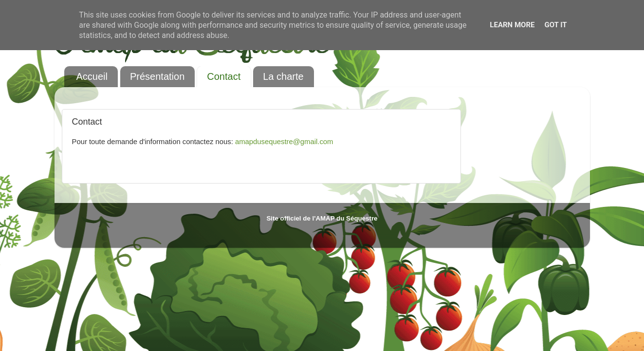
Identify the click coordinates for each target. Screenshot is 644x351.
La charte (283, 76)
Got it (555, 25)
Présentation (157, 76)
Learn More (512, 25)
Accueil (92, 76)
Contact (224, 76)
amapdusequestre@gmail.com (284, 142)
